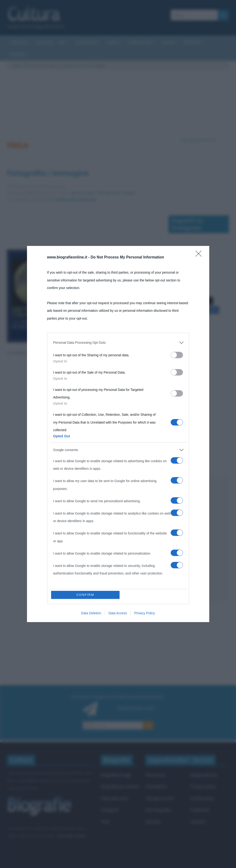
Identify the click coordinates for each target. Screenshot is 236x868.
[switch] (177, 355)
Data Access (118, 613)
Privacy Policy (145, 613)
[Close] (200, 255)
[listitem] (118, 343)
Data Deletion (91, 613)
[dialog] (118, 434)
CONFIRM (85, 595)
